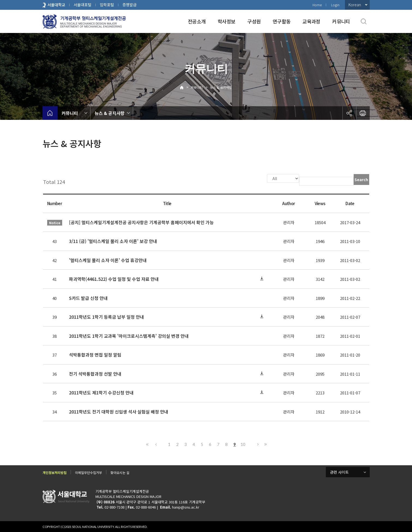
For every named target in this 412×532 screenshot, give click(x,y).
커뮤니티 (341, 21)
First (148, 444)
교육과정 (311, 21)
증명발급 (130, 5)
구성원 (254, 21)
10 (243, 444)
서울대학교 (56, 5)
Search (361, 180)
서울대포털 (82, 5)
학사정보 (226, 21)
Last (265, 444)
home (50, 113)
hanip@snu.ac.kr (186, 507)
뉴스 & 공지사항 (221, 87)
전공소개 (197, 21)
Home (317, 5)
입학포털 (107, 5)
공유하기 (349, 113)
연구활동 (282, 21)
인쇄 (363, 113)
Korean (355, 5)
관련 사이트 (339, 472)
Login (335, 5)
